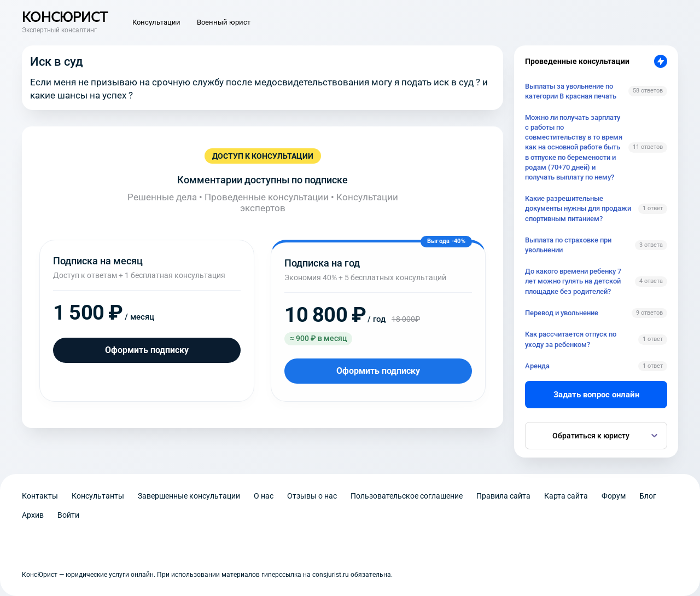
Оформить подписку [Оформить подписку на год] (378, 371)
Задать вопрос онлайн (596, 395)
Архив (33, 515)
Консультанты (98, 496)
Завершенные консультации (189, 496)
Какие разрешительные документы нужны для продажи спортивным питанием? (578, 208)
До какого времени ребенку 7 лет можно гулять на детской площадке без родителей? (573, 281)
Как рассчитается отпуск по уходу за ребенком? (571, 339)
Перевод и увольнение (562, 313)
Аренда (537, 366)
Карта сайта (566, 496)
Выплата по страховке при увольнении (568, 245)
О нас (264, 496)
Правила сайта (503, 496)
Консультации (156, 22)
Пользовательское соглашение (407, 496)
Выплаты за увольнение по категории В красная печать (571, 91)
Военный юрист (224, 22)
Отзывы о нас (312, 496)
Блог (648, 496)
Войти (68, 515)
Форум (614, 496)
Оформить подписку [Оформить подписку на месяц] (147, 350)
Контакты (40, 496)
